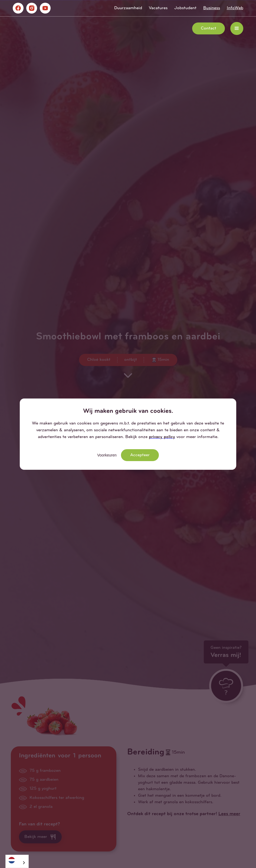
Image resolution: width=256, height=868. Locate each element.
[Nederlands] (17, 860)
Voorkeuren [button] (107, 455)
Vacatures (158, 8)
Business (212, 8)
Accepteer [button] (140, 455)
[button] (237, 28)
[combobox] (17, 861)
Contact (209, 28)
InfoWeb (235, 8)
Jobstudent (185, 8)
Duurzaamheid (128, 8)
